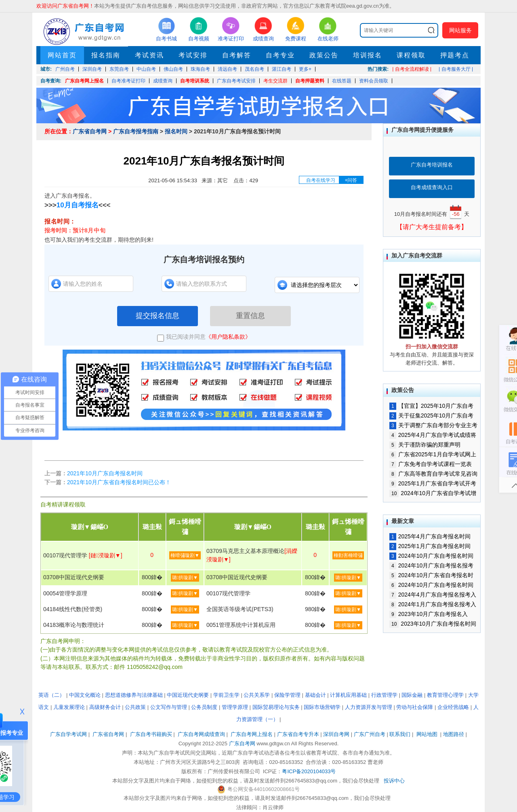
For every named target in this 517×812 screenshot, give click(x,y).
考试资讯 (149, 55)
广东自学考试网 (68, 734)
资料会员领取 (374, 81)
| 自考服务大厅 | (456, 69)
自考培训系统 (195, 81)
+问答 (351, 180)
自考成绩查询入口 (432, 187)
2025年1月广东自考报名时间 (430, 546)
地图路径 (454, 734)
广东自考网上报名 (84, 81)
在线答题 (342, 81)
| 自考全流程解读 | (412, 69)
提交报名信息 (158, 316)
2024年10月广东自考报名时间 (431, 585)
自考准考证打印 (128, 81)
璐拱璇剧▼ (185, 578)
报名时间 (176, 131)
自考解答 (237, 55)
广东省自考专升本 (298, 734)
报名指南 (106, 55)
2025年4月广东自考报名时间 (430, 536)
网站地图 (427, 734)
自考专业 (280, 55)
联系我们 (400, 734)
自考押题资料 (310, 81)
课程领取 (411, 55)
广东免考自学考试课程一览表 (431, 464)
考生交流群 (275, 81)
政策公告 (324, 55)
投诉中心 (394, 781)
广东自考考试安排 (236, 81)
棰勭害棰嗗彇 (348, 555)
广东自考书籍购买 (151, 734)
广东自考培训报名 (432, 165)
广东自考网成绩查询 (201, 734)
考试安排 (193, 55)
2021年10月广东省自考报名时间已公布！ (119, 482)
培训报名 (368, 55)
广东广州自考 (370, 734)
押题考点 (455, 55)
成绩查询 (163, 81)
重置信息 (250, 316)
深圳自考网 (336, 734)
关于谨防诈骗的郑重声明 (425, 445)
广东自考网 (242, 743)
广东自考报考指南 (136, 131)
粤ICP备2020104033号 (309, 771)
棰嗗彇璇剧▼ (185, 555)
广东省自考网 (90, 131)
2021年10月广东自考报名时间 (105, 473)
